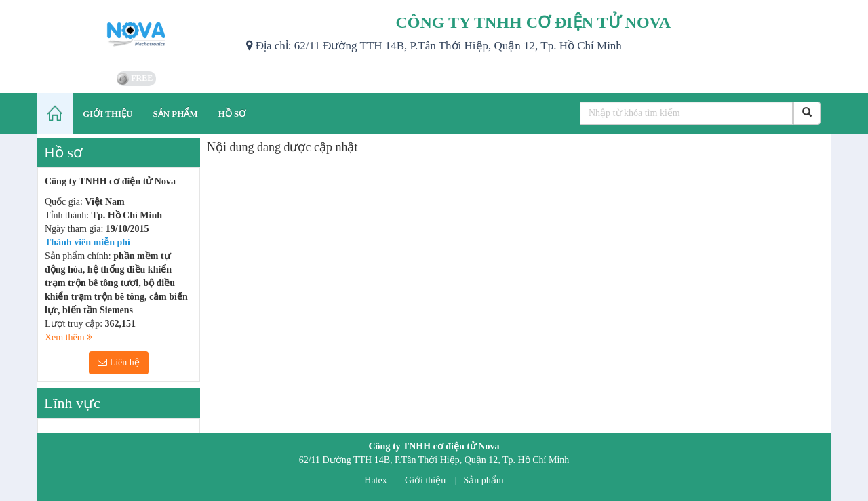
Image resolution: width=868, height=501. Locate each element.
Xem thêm (68, 337)
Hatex (375, 480)
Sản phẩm (484, 480)
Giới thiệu (425, 480)
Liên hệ (119, 362)
